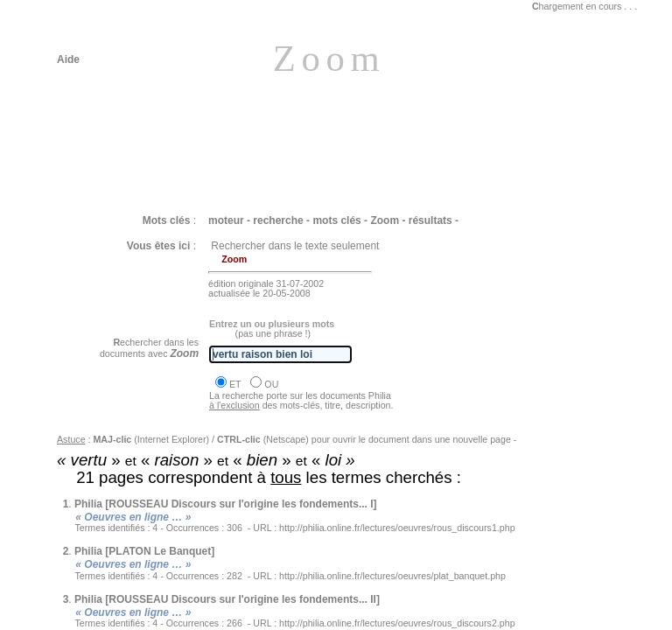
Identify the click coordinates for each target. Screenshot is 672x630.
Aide (68, 59)
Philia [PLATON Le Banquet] (144, 551)
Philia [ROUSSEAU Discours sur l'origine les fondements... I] (226, 504)
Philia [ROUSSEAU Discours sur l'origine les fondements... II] (227, 599)
